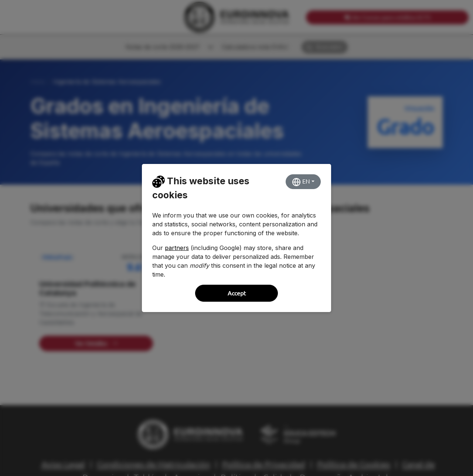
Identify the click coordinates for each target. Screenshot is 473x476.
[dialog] (236, 238)
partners (177, 248)
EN (301, 182)
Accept (237, 293)
